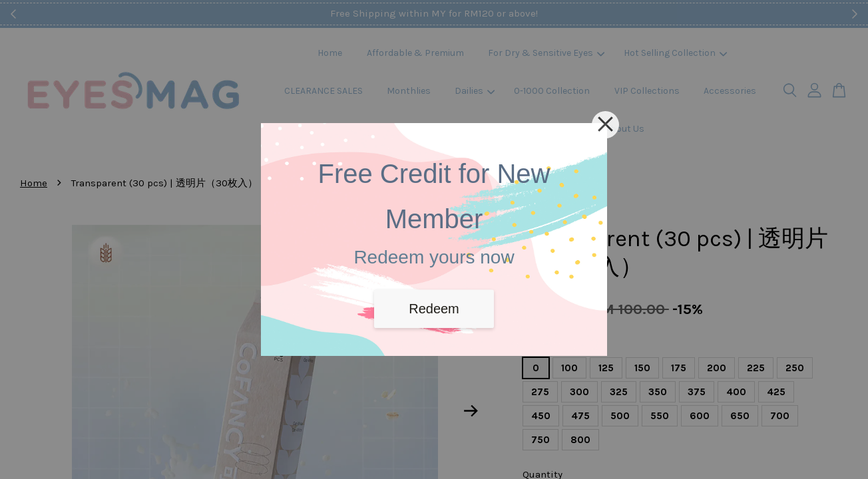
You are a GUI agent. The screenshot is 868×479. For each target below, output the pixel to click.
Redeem (434, 309)
